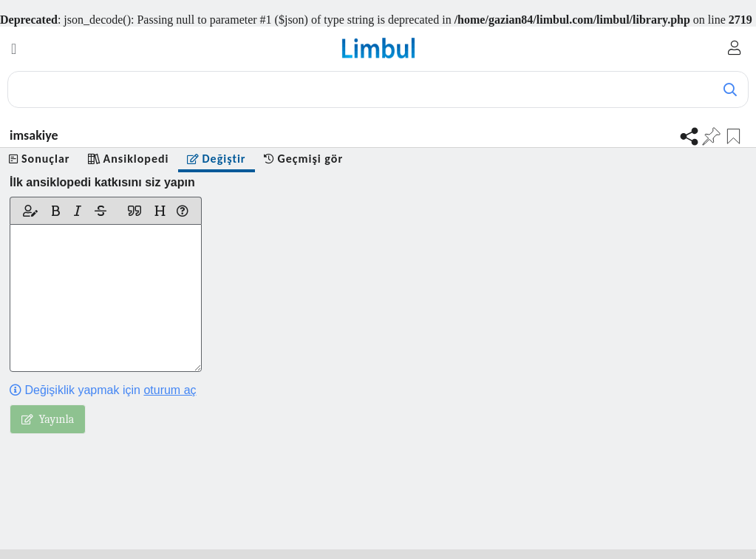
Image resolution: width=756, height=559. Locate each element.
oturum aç (170, 390)
